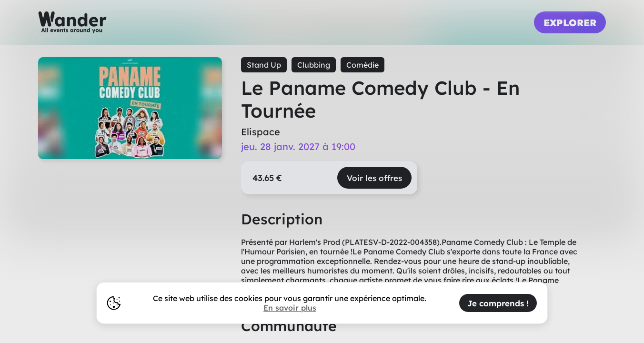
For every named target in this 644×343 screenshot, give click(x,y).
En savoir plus (290, 308)
